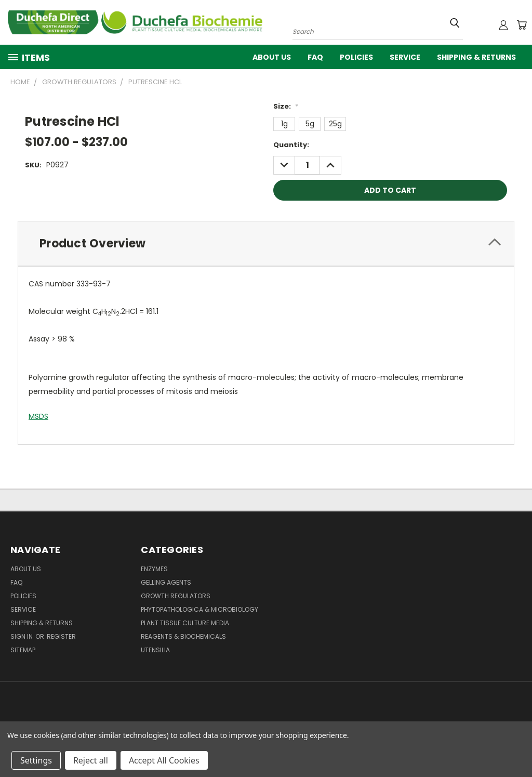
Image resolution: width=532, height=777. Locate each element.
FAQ (315, 57)
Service (405, 57)
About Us (272, 57)
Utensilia (155, 650)
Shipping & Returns (476, 57)
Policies (356, 57)
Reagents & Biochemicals (183, 636)
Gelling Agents (166, 582)
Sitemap (23, 650)
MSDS (38, 416)
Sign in (22, 636)
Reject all (91, 760)
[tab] (266, 243)
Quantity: (291, 145)
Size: (286, 106)
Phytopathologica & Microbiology (199, 609)
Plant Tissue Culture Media (185, 623)
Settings (36, 760)
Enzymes (154, 569)
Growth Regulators (176, 596)
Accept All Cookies (164, 760)
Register (61, 636)
